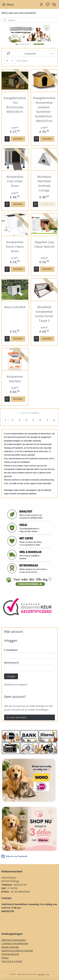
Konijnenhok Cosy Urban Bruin (15, 181)
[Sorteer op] (30, 54)
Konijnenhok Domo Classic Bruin (15, 247)
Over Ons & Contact (12, 961)
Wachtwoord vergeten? (16, 685)
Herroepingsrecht (10, 954)
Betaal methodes (10, 947)
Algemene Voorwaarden (14, 940)
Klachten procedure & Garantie (17, 951)
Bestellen (18, 139)
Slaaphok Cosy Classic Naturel (44, 244)
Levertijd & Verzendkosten (15, 943)
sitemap (41, 974)
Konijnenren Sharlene (15, 379)
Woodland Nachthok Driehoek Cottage (44, 183)
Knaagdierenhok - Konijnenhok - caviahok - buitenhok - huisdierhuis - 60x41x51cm (44, 109)
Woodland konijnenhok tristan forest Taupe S (44, 314)
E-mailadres (11, 650)
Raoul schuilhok (15, 307)
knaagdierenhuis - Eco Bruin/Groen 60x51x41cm (15, 105)
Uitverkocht (47, 204)
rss (48, 974)
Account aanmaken (16, 717)
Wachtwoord (11, 663)
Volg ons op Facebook (14, 856)
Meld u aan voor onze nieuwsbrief (19, 13)
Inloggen (11, 676)
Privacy (5, 958)
